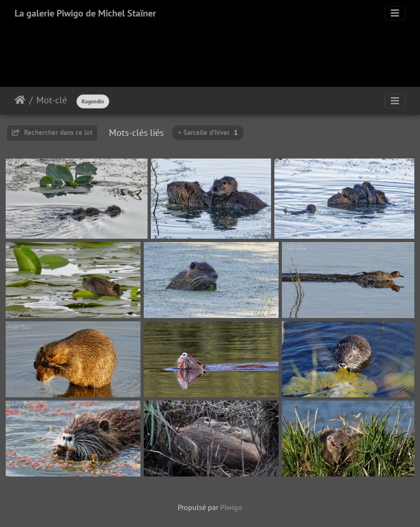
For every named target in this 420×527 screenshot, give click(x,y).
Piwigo (231, 507)
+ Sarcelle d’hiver (208, 132)
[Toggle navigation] (395, 13)
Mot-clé (52, 100)
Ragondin (93, 101)
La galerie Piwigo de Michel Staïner (85, 13)
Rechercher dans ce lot (52, 132)
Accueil (20, 100)
